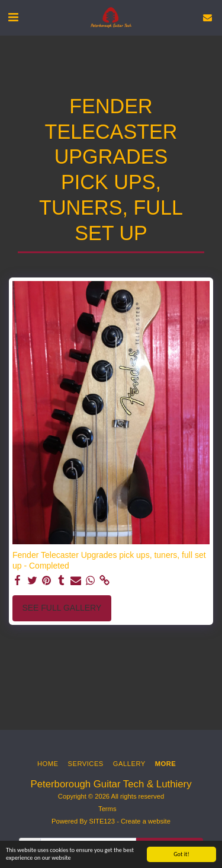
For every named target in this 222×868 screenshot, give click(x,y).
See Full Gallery (62, 608)
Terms (107, 809)
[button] (13, 17)
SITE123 (102, 821)
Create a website (146, 821)
